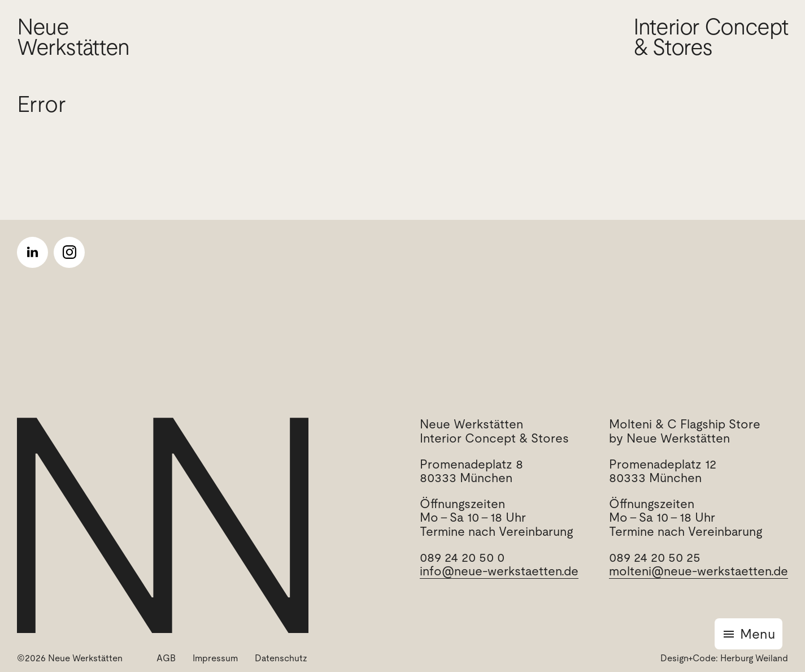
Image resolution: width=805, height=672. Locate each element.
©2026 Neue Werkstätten (70, 658)
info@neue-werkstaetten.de (499, 571)
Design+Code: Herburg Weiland (724, 658)
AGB (166, 658)
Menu (758, 634)
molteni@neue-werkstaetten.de (699, 571)
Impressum (215, 658)
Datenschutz (281, 658)
